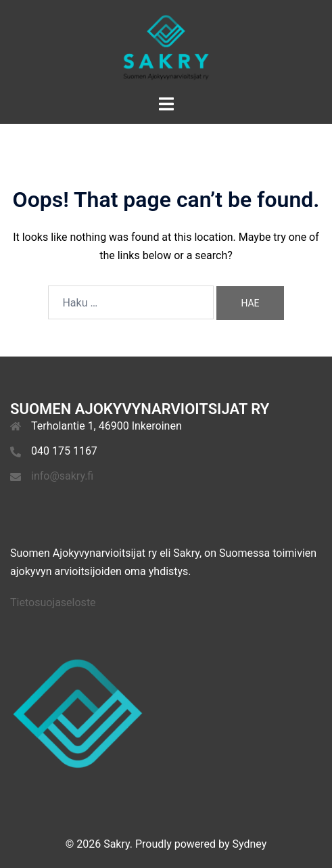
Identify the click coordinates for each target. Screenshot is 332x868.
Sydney (250, 844)
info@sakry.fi (62, 476)
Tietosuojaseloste (53, 602)
